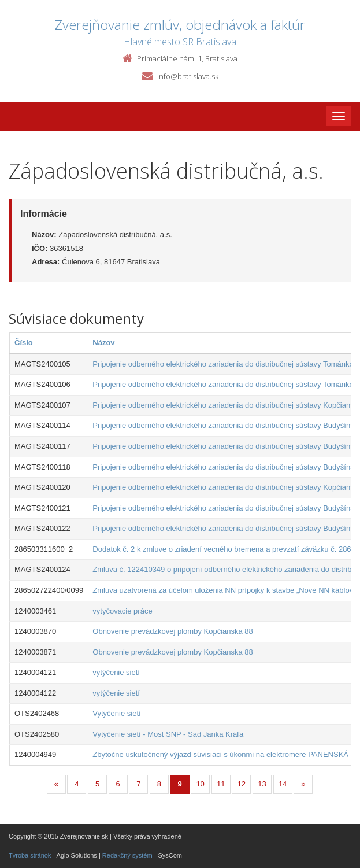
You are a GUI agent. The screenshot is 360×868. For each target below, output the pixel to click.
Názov (103, 343)
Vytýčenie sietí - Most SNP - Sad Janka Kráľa (168, 734)
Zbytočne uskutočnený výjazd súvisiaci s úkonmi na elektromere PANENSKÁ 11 (226, 754)
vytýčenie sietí (116, 672)
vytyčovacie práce (122, 611)
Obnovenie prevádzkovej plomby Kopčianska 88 (173, 631)
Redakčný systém (127, 855)
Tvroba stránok (30, 855)
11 (221, 784)
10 (200, 784)
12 (242, 784)
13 (262, 784)
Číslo (24, 343)
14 (283, 784)
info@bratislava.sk (188, 76)
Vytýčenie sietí (116, 713)
